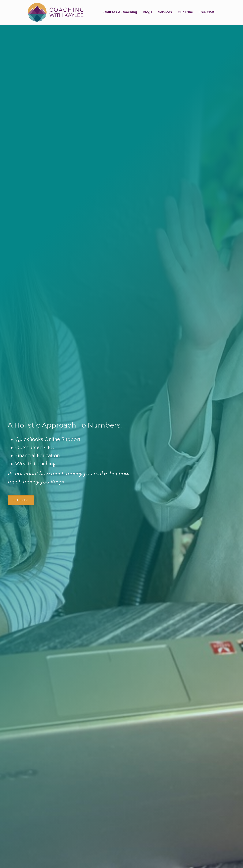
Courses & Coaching (120, 12)
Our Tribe (185, 12)
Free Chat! (207, 12)
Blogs (148, 12)
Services (165, 12)
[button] (21, 500)
